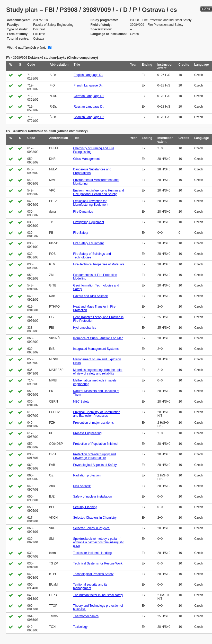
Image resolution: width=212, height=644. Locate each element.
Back (206, 9)
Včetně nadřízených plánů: (26, 48)
